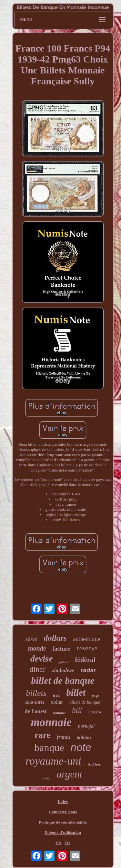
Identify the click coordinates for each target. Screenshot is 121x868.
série (31, 639)
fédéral (85, 660)
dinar (38, 669)
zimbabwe (63, 670)
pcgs (96, 695)
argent (69, 774)
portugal (86, 726)
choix (47, 778)
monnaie (51, 722)
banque (49, 748)
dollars (55, 638)
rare (42, 735)
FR (67, 843)
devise (42, 658)
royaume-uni (53, 761)
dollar (57, 702)
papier (64, 662)
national (60, 713)
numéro (95, 712)
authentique (86, 639)
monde (37, 648)
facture (61, 649)
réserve (87, 648)
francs (64, 737)
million (84, 737)
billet (76, 692)
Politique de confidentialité (63, 822)
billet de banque (63, 680)
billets (36, 693)
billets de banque (85, 702)
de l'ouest (35, 711)
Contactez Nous (63, 812)
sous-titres (35, 702)
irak (56, 695)
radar (88, 670)
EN (58, 843)
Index (63, 801)
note (81, 747)
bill (77, 710)
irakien (94, 764)
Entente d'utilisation (63, 832)
